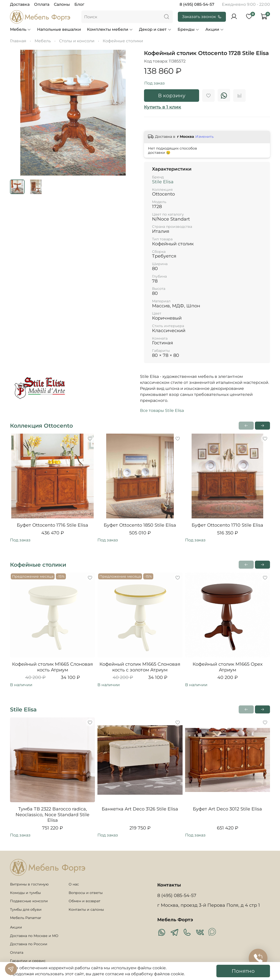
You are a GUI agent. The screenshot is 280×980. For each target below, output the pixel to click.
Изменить (204, 137)
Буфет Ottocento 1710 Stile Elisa (227, 525)
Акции (215, 29)
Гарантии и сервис (28, 961)
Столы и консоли (77, 41)
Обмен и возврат (85, 901)
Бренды (188, 29)
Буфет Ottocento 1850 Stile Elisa (140, 525)
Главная (18, 41)
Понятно (243, 971)
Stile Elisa (163, 182)
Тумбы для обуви (26, 909)
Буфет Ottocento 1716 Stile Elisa (52, 525)
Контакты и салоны (86, 909)
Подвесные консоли (29, 901)
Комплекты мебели (110, 29)
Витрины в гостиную (29, 884)
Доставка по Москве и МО (34, 936)
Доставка (20, 4)
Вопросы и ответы (86, 893)
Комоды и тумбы (25, 893)
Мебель (21, 29)
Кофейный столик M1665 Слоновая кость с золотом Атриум (140, 667)
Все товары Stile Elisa (162, 410)
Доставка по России (29, 944)
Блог (79, 4)
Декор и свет (155, 29)
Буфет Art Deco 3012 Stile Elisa (227, 809)
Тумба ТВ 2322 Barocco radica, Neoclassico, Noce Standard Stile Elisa (52, 815)
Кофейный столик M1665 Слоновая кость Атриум (52, 667)
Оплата (42, 4)
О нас (74, 884)
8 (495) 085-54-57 (197, 4)
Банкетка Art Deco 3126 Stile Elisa (140, 809)
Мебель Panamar (26, 918)
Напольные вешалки (59, 29)
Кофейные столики (123, 41)
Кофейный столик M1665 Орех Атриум (228, 667)
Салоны (62, 4)
